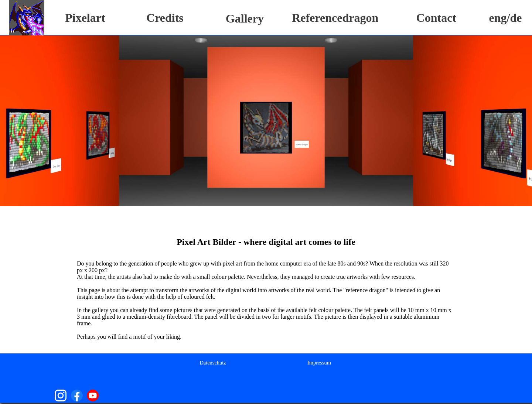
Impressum (319, 363)
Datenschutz (213, 363)
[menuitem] (213, 362)
